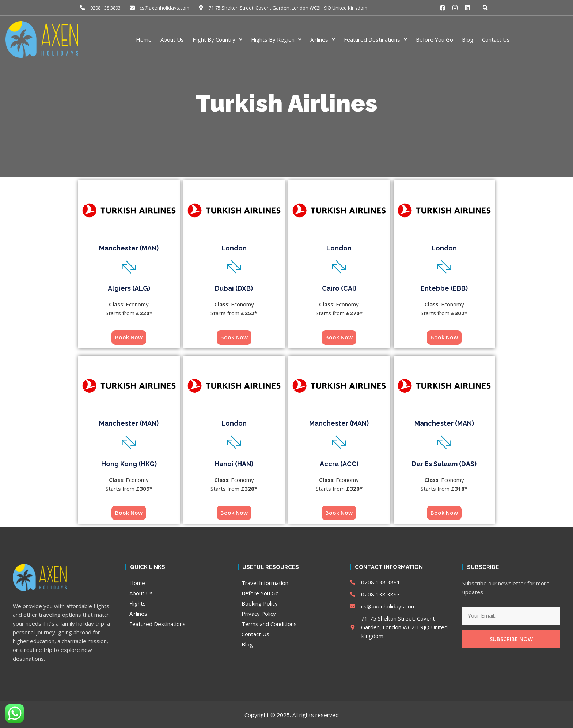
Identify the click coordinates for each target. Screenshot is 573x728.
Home (144, 39)
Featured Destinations (375, 39)
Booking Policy (260, 603)
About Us (172, 39)
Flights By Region (276, 39)
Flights (138, 603)
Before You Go (435, 39)
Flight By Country (217, 39)
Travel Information (265, 582)
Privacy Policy (259, 613)
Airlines (323, 39)
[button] (485, 8)
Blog (468, 39)
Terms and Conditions (269, 623)
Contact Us (496, 39)
